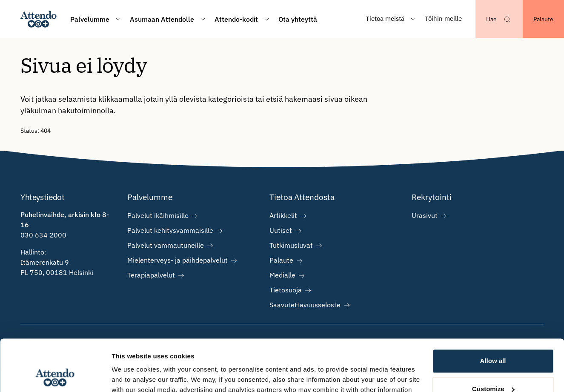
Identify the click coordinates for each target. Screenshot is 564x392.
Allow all (493, 313)
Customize (493, 340)
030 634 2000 (43, 235)
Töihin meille (443, 19)
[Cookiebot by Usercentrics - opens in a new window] (55, 375)
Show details (131, 375)
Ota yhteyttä (298, 19)
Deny (493, 368)
